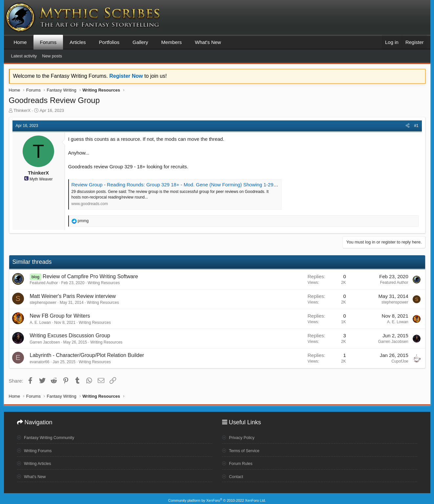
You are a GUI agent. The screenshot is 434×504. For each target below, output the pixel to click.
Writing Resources (104, 283)
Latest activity (24, 56)
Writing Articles (36, 462)
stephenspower (43, 303)
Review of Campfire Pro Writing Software (90, 276)
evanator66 (40, 362)
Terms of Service (243, 449)
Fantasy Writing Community (49, 436)
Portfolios (109, 42)
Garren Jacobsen (45, 342)
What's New (208, 42)
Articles (78, 42)
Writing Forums (36, 449)
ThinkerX (22, 110)
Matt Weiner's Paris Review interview (73, 296)
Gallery (140, 42)
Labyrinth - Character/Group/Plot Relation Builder (87, 355)
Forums (48, 42)
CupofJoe (400, 361)
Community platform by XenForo (217, 496)
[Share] (408, 126)
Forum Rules (239, 462)
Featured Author (44, 283)
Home (20, 42)
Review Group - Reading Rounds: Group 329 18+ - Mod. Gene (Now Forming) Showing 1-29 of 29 (179, 185)
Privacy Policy (240, 436)
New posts (52, 56)
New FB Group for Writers (60, 316)
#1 (416, 126)
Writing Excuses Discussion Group (70, 336)
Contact (234, 474)
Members (172, 42)
